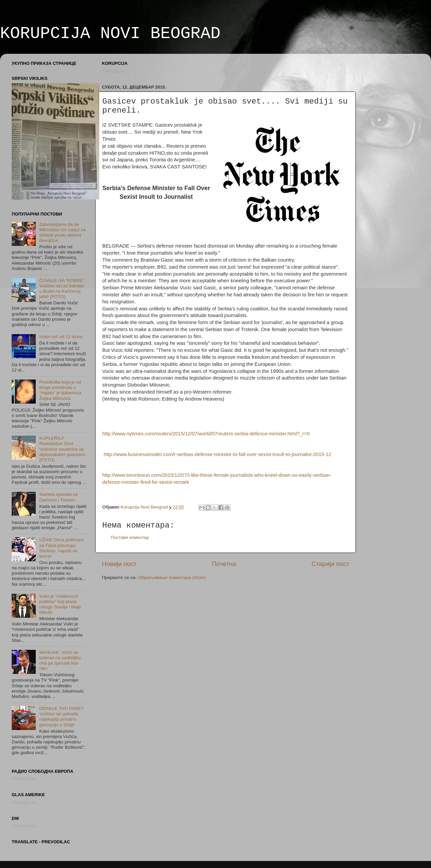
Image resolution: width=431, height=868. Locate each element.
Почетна (224, 564)
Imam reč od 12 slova (61, 337)
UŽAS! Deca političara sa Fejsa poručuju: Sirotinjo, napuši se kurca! (61, 548)
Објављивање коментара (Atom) (172, 577)
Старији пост (330, 564)
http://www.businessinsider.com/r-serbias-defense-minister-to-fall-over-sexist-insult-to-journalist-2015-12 (217, 454)
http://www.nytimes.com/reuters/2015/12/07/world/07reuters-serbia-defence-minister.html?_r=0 (206, 434)
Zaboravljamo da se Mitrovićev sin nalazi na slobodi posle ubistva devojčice (62, 233)
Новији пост (119, 564)
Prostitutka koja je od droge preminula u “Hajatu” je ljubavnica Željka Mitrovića (60, 390)
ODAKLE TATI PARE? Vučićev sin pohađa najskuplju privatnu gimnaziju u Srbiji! (61, 717)
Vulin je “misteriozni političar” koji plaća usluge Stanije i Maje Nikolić (60, 604)
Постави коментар (130, 537)
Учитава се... (115, 71)
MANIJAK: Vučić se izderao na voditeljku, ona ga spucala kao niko (60, 661)
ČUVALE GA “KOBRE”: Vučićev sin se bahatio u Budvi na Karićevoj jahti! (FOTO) (62, 289)
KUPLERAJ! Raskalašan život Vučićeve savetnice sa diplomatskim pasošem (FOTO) (62, 449)
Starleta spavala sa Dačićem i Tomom (58, 497)
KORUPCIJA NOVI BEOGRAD (110, 34)
